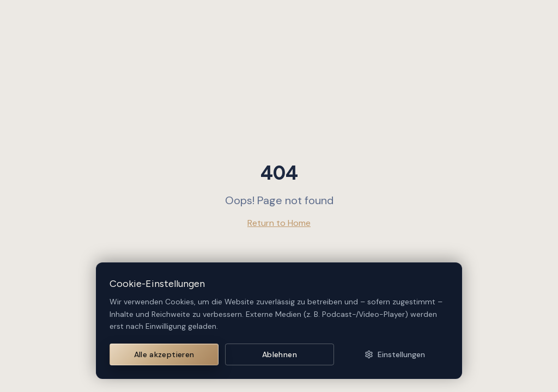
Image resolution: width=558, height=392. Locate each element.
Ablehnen (280, 354)
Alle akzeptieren (164, 354)
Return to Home (279, 223)
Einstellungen (395, 354)
